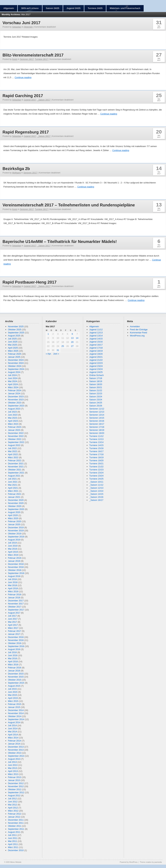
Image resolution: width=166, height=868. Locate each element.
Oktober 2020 (15, 506)
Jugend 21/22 (96, 360)
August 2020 (14, 512)
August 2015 (14, 686)
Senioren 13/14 (97, 415)
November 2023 (16, 400)
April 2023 (13, 421)
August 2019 (14, 540)
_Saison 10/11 (96, 482)
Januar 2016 (14, 671)
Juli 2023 (12, 412)
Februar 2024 (15, 390)
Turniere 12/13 (96, 439)
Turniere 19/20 (96, 460)
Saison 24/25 (53, 8)
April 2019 (13, 552)
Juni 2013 (13, 765)
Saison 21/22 (96, 390)
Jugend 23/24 (96, 366)
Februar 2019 (15, 558)
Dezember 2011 (16, 820)
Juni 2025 (13, 342)
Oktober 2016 (15, 643)
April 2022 (13, 454)
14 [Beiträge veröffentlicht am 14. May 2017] (77, 338)
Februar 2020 (15, 521)
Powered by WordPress (129, 862)
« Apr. (49, 354)
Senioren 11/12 (97, 409)
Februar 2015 (15, 704)
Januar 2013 (14, 780)
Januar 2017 (14, 634)
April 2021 (13, 488)
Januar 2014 (14, 744)
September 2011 (16, 829)
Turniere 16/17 (41, 59)
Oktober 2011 (15, 826)
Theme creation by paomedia (151, 862)
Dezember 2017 (16, 601)
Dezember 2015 (16, 674)
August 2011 (14, 832)
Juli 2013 (12, 762)
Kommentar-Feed (138, 333)
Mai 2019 (12, 549)
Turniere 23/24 (96, 473)
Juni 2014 (13, 728)
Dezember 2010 (16, 850)
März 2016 (13, 665)
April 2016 (13, 661)
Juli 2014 (12, 725)
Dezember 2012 (16, 783)
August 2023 (14, 409)
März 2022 (13, 457)
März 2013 (13, 774)
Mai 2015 (12, 695)
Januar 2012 (14, 817)
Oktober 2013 (15, 753)
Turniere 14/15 (96, 445)
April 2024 (13, 384)
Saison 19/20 (96, 384)
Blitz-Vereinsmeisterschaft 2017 (33, 55)
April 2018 (13, 588)
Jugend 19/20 (96, 354)
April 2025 (13, 348)
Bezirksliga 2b (16, 169)
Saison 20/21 (96, 387)
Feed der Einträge (139, 330)
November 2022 (16, 436)
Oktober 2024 (15, 366)
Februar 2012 (15, 814)
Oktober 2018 (15, 570)
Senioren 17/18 (97, 427)
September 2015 (16, 683)
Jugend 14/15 (96, 339)
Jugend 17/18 (96, 348)
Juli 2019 (12, 543)
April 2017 (13, 625)
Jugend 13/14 (96, 336)
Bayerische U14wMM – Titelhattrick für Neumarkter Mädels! (60, 242)
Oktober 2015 (15, 680)
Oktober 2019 (15, 534)
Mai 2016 (12, 658)
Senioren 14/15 (97, 418)
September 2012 (16, 792)
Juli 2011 (12, 835)
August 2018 (14, 576)
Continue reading (23, 77)
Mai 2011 (12, 841)
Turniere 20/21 (96, 464)
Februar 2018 (15, 594)
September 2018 (16, 573)
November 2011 (16, 823)
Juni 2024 (13, 378)
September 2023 (16, 406)
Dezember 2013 (16, 747)
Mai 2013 (12, 768)
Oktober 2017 (15, 607)
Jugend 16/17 (30, 100)
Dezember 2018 (16, 564)
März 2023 (13, 424)
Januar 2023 (14, 430)
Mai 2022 (12, 451)
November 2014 (16, 713)
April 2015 (13, 698)
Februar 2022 (15, 460)
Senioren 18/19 (97, 430)
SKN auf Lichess (30, 8)
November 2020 (16, 503)
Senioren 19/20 (97, 433)
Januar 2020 (14, 524)
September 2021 (16, 473)
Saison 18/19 (96, 381)
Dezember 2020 (16, 500)
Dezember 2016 (16, 637)
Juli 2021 (12, 479)
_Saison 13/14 (96, 491)
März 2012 (13, 811)
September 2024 (16, 369)
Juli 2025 (12, 339)
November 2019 (16, 531)
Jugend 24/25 (74, 8)
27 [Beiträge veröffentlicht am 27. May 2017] (72, 346)
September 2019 (16, 537)
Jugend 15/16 (96, 342)
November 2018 (16, 567)
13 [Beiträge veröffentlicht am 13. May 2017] (72, 338)
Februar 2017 (15, 631)
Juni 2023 (13, 415)
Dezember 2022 (16, 433)
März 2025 (13, 351)
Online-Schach (96, 375)
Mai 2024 (12, 381)
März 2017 (13, 628)
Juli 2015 (12, 689)
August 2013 (14, 759)
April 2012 (13, 808)
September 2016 (16, 646)
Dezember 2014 (16, 710)
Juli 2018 (12, 579)
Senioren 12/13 (97, 412)
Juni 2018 (13, 582)
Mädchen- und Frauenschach (125, 8)
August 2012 (14, 795)
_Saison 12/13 (96, 488)
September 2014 (16, 719)
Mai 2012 (12, 805)
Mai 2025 (12, 345)
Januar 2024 (14, 393)
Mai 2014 (12, 732)
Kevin (15, 59)
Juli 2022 (12, 448)
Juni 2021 (13, 482)
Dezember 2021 (16, 464)
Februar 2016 (15, 668)
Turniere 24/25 (95, 8)
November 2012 (16, 786)
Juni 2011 (13, 838)
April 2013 (13, 771)
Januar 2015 (14, 707)
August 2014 (14, 722)
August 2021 (14, 476)
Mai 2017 (12, 622)
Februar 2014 (15, 741)
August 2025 (14, 336)
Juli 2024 (12, 375)
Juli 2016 (12, 652)
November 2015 (16, 677)
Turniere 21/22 (96, 467)
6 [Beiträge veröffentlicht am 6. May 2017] (72, 334)
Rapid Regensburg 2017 (26, 132)
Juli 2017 (12, 616)
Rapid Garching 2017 (23, 96)
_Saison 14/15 (96, 494)
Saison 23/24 (96, 397)
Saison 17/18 (96, 378)
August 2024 (14, 372)
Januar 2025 (14, 357)
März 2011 (13, 847)
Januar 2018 (14, 598)
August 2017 (14, 613)
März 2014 (13, 738)
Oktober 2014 (15, 716)
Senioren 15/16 (97, 421)
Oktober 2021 (15, 470)
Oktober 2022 (15, 439)
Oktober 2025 (15, 330)
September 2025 (16, 333)
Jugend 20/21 (96, 357)
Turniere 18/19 (96, 457)
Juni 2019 (13, 546)
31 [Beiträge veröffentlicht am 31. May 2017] (58, 350)
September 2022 (16, 442)
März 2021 (13, 491)
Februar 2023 (15, 427)
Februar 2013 (15, 777)
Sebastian (17, 27)
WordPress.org (137, 336)
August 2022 (14, 445)
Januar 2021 (14, 497)
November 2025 (16, 326)
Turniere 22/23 (96, 470)
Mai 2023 (12, 418)
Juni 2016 (13, 655)
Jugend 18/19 (96, 351)
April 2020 (13, 515)
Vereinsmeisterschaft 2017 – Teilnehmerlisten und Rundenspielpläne (69, 205)
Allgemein (9, 8)
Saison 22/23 (96, 393)
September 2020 (16, 509)
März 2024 (13, 387)
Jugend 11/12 (96, 330)
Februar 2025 (15, 354)
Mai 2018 (12, 585)
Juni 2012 (13, 802)
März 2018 (13, 591)
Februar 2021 (15, 494)
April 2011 (13, 844)
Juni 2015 (13, 692)
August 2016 (14, 649)
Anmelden (135, 326)
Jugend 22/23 (96, 363)
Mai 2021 (12, 485)
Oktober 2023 (15, 403)
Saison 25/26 (96, 406)
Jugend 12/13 (96, 333)
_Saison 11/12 (96, 485)
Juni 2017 (13, 619)
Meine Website (16, 862)
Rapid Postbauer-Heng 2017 (30, 282)
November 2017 (16, 604)
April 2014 (13, 735)
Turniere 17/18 (96, 454)
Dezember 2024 (16, 360)
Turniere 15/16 (96, 448)
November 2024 (16, 363)
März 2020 (13, 518)
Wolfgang (16, 173)
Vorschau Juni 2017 (22, 23)
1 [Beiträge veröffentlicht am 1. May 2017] (48, 334)
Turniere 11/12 (96, 436)
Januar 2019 (14, 561)
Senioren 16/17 (27, 59)
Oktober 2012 (15, 789)
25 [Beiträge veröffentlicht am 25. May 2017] (63, 346)
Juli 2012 (12, 799)
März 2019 (13, 555)
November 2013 (16, 750)
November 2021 (16, 467)
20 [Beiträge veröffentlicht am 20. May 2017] (72, 342)
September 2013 (16, 756)
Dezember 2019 (16, 527)
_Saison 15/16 (96, 497)
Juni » (56, 354)
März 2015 (13, 701)
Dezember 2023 (16, 397)
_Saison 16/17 (44, 100)
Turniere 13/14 (96, 442)
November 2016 (16, 640)
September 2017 (16, 610)
